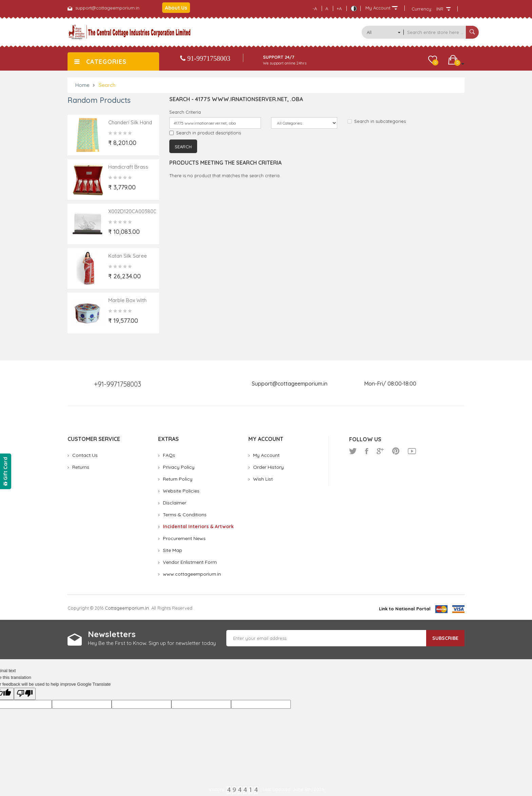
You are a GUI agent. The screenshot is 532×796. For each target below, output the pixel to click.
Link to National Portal (405, 609)
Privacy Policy (179, 467)
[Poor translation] (25, 694)
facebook (367, 451)
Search (107, 85)
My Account (266, 455)
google (380, 451)
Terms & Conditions (185, 515)
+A (339, 8)
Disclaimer (175, 503)
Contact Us (85, 455)
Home (82, 85)
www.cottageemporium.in (192, 574)
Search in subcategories (377, 121)
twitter (353, 451)
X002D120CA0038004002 (138, 211)
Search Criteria (185, 112)
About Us (176, 8)
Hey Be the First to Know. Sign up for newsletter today (152, 643)
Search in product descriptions (205, 133)
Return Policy (178, 479)
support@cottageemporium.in (107, 8)
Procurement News (184, 538)
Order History (268, 467)
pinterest (396, 451)
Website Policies (181, 491)
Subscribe (445, 638)
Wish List (263, 479)
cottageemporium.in (127, 608)
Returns (81, 467)
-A (315, 8)
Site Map (173, 550)
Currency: (422, 9)
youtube (412, 451)
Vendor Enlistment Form (190, 562)
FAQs (169, 455)
